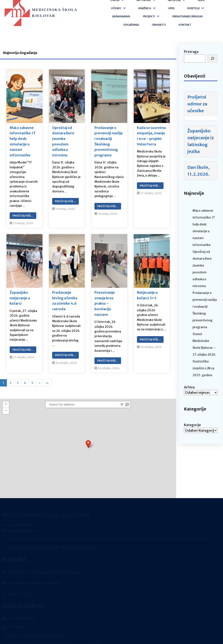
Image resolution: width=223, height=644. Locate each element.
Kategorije (192, 417)
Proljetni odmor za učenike (197, 95)
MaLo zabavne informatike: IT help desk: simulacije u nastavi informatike (23, 133)
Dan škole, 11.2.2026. (199, 162)
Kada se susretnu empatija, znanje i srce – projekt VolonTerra (151, 128)
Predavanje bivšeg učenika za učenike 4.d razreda (65, 293)
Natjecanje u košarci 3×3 (147, 287)
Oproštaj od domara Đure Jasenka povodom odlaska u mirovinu (63, 133)
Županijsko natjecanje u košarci (20, 290)
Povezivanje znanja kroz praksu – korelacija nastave (105, 295)
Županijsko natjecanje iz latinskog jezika (201, 133)
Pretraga (191, 43)
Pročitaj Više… (23, 207)
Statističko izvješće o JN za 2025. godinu (203, 360)
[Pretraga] (212, 50)
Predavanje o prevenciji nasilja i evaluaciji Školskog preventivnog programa (108, 133)
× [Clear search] (122, 396)
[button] (88, 436)
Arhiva (189, 379)
